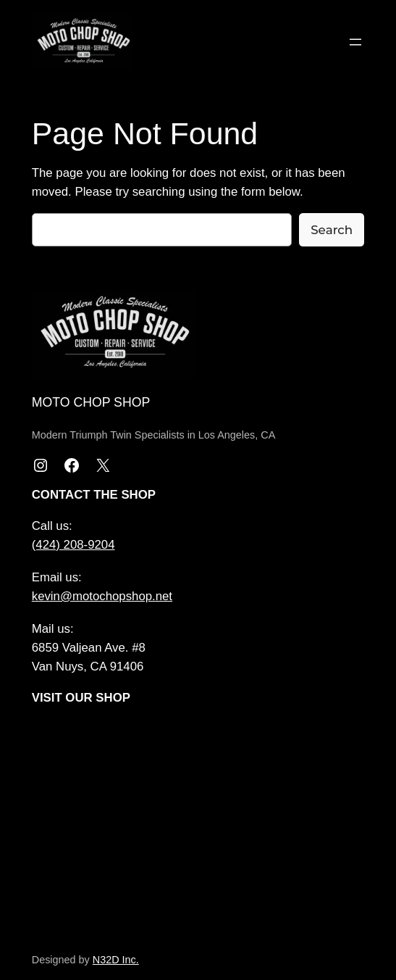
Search (332, 230)
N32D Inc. (116, 960)
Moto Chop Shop (91, 402)
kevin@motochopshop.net (102, 596)
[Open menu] (355, 42)
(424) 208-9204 (73, 545)
